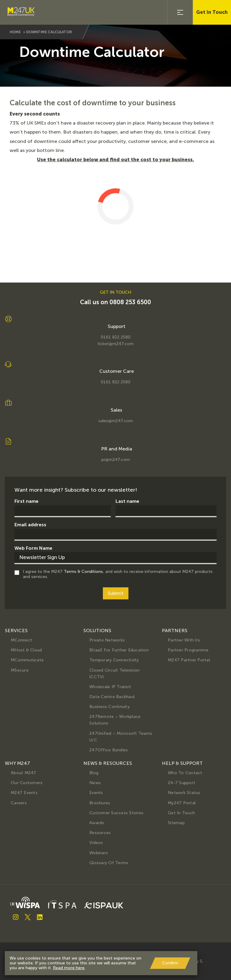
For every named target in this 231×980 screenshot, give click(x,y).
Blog (94, 773)
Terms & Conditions (83, 572)
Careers (19, 803)
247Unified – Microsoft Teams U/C (121, 737)
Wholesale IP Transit (110, 687)
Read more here (69, 968)
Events (96, 793)
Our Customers (27, 783)
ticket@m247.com (115, 344)
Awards (97, 823)
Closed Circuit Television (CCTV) (114, 674)
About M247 (24, 773)
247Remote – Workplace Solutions (115, 720)
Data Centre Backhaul (112, 697)
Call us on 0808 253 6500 (115, 302)
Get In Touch (212, 12)
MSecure (20, 670)
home (15, 32)
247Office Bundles (109, 750)
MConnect (22, 640)
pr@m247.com (116, 460)
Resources (100, 833)
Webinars (99, 853)
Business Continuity (109, 707)
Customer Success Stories (116, 813)
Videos (96, 843)
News (95, 783)
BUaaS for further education (119, 650)
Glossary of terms (109, 863)
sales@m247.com (116, 421)
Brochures (100, 803)
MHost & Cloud (26, 650)
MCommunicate (27, 660)
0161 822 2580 (116, 337)
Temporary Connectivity (114, 660)
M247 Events (24, 793)
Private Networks (107, 640)
